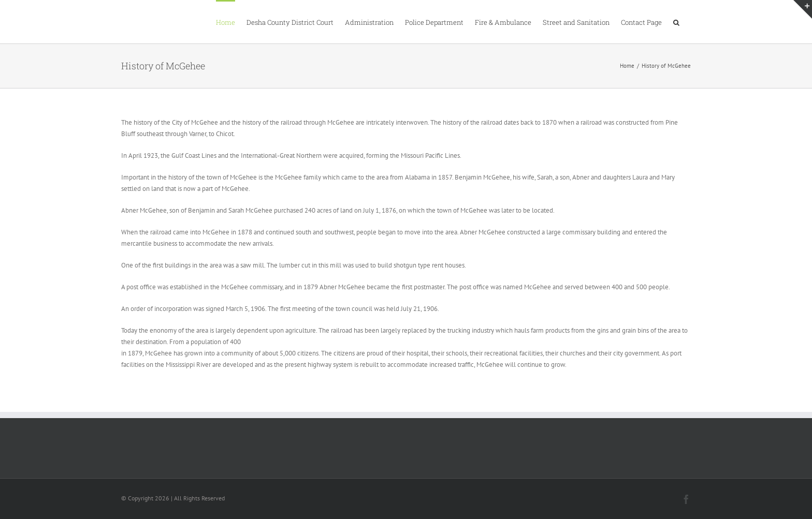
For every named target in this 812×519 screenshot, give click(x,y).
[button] (676, 22)
